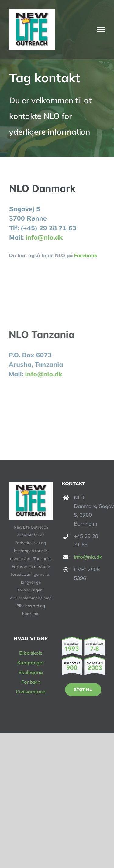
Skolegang (31, 672)
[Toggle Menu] (101, 30)
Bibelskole (31, 653)
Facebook (86, 255)
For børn (31, 682)
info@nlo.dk (44, 237)
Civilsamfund (31, 692)
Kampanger (31, 663)
